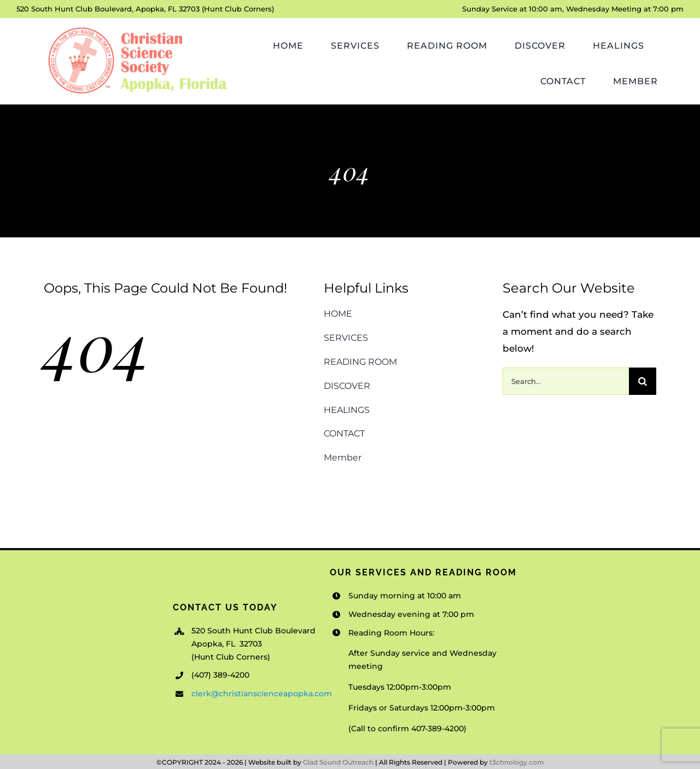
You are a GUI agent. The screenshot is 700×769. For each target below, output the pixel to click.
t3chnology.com (517, 762)
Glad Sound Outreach (338, 762)
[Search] (643, 381)
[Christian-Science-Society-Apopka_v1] (137, 28)
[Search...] (566, 381)
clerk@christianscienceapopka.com (262, 694)
